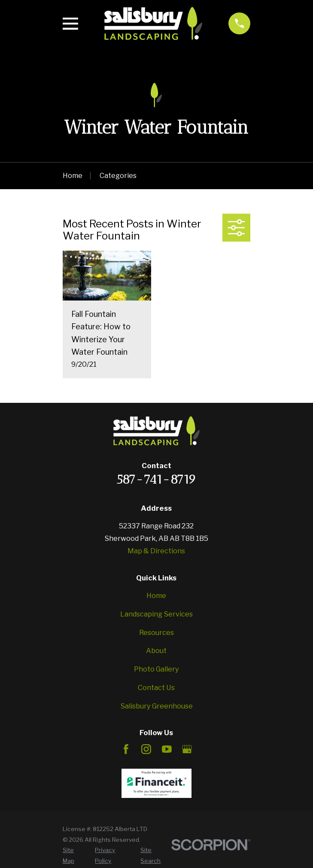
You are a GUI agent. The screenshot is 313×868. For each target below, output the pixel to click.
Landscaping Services (156, 614)
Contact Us (156, 687)
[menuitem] (74, 855)
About (156, 650)
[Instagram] (146, 749)
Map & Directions (156, 551)
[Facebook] (126, 749)
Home (156, 595)
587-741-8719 (156, 479)
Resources (156, 632)
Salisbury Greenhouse (156, 706)
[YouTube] (167, 749)
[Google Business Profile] (187, 749)
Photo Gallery (156, 669)
